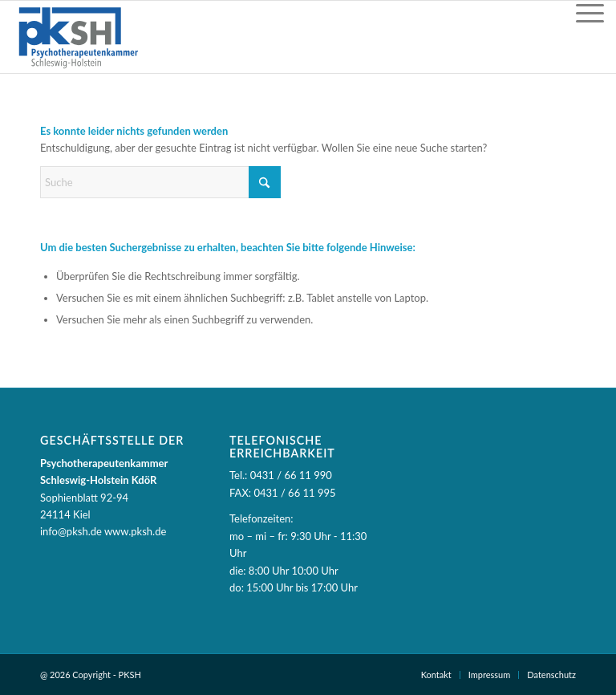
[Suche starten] (265, 182)
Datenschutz (551, 675)
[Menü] (590, 13)
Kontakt (436, 675)
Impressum (490, 675)
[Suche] (160, 182)
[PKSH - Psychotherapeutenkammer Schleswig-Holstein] (78, 37)
